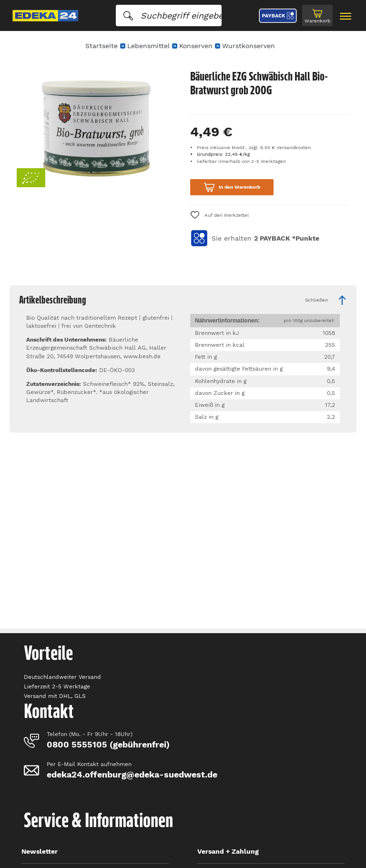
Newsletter (40, 851)
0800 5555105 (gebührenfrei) (108, 744)
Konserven (196, 46)
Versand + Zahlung (228, 851)
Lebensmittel (148, 46)
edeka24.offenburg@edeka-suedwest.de (132, 774)
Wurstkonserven (249, 46)
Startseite (102, 46)
